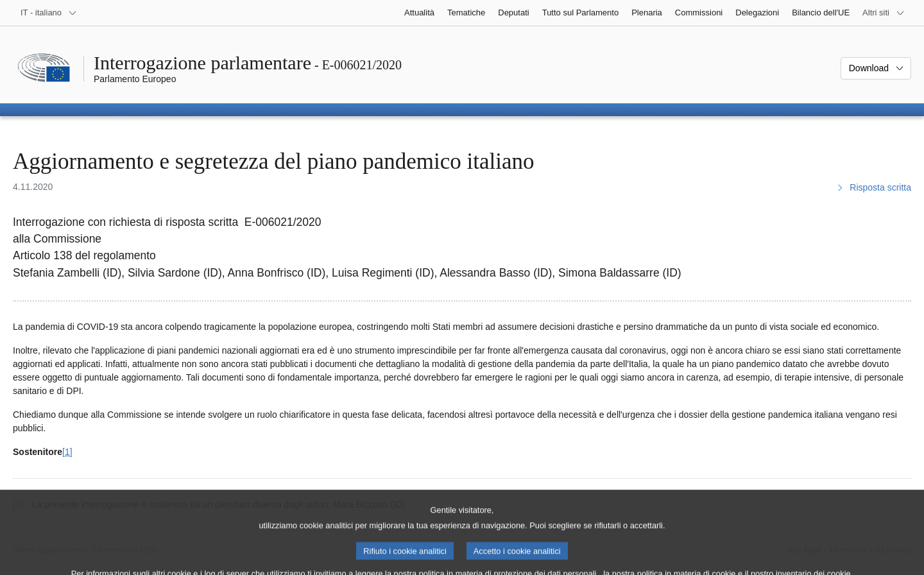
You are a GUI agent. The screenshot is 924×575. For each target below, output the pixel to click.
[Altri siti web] (884, 13)
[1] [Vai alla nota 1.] (67, 452)
